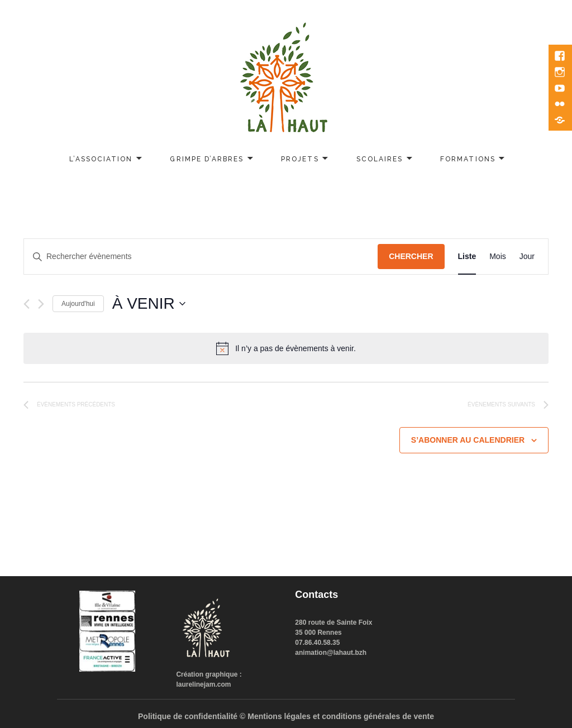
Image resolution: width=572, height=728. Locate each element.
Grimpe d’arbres (207, 159)
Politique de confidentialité (188, 716)
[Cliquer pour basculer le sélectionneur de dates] (149, 304)
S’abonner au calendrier (468, 440)
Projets (300, 159)
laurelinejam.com (203, 684)
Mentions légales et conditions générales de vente (341, 716)
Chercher (411, 256)
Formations (468, 159)
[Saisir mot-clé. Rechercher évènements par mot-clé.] (201, 257)
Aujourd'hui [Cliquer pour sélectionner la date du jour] (78, 304)
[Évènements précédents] (27, 304)
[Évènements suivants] (41, 304)
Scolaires (380, 159)
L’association (101, 159)
